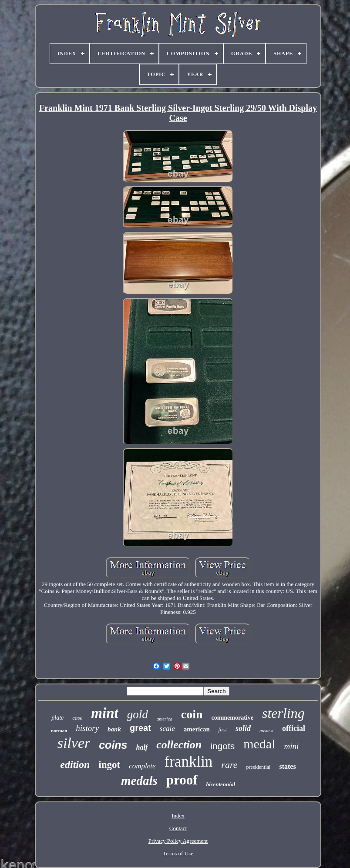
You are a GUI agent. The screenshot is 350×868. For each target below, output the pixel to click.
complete (142, 766)
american (197, 729)
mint (104, 713)
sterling (283, 713)
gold (138, 714)
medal (259, 744)
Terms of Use (178, 853)
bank (114, 729)
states (287, 766)
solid (243, 728)
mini (292, 746)
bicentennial (221, 784)
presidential (258, 767)
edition (75, 764)
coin (192, 714)
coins (113, 745)
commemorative (232, 718)
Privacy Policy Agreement (178, 841)
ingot (109, 765)
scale (167, 729)
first (223, 730)
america (165, 719)
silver (74, 743)
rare (229, 765)
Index (178, 816)
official (294, 728)
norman (59, 731)
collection (179, 745)
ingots (222, 746)
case (77, 718)
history (87, 728)
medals (139, 781)
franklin (189, 762)
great (140, 728)
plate (57, 718)
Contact (178, 828)
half (142, 747)
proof (182, 780)
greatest (266, 731)
